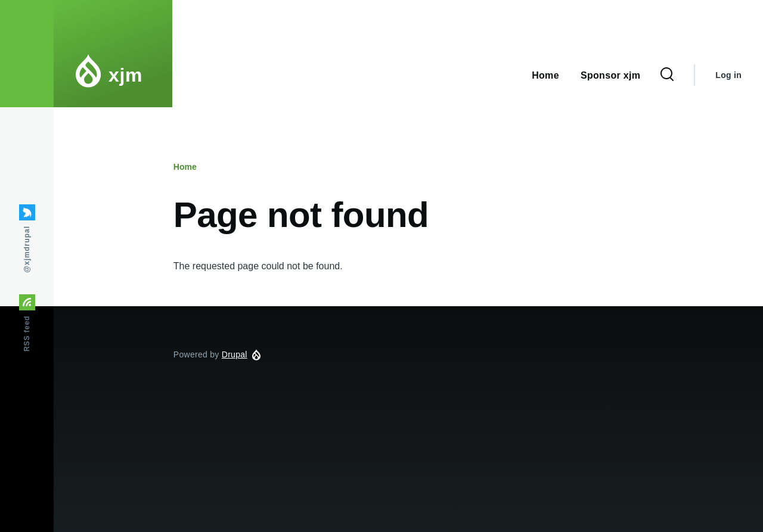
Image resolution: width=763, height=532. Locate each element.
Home (185, 167)
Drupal (235, 354)
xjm (125, 75)
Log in (728, 75)
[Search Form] (667, 75)
